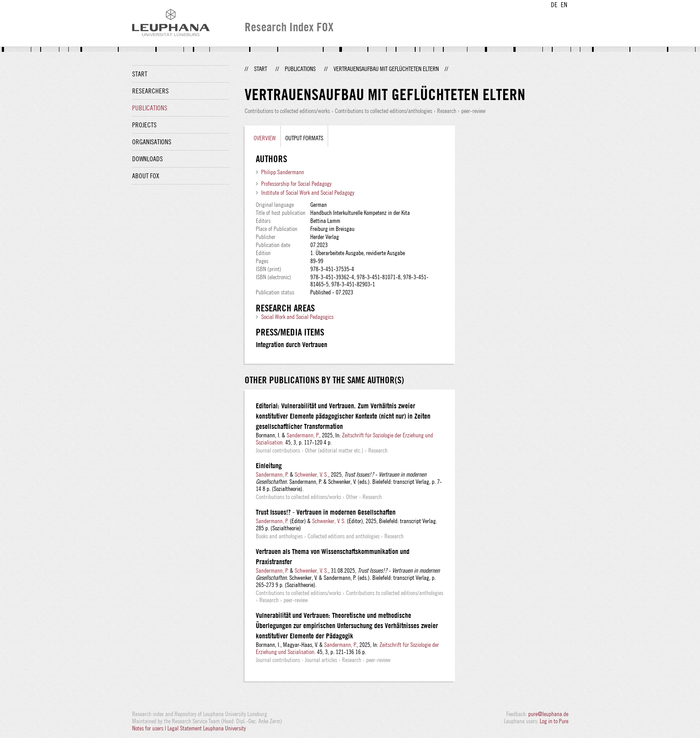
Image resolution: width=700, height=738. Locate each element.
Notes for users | (150, 728)
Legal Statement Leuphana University (207, 728)
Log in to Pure (554, 721)
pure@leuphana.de (548, 714)
